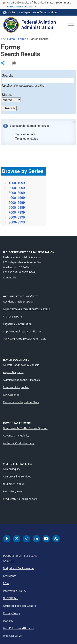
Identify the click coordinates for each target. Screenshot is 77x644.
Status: (7, 95)
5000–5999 (17, 203)
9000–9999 (17, 222)
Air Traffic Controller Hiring (19, 443)
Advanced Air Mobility (16, 435)
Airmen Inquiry (12, 469)
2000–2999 (17, 188)
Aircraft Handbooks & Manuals (21, 365)
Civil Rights (10, 576)
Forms (22, 39)
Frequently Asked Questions (20, 499)
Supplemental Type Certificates (22, 331)
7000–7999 (17, 213)
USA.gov (8, 621)
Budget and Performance (18, 568)
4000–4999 (17, 198)
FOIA (6, 583)
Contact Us (10, 277)
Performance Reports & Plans (21, 402)
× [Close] (74, 122)
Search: (7, 76)
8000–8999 (17, 218)
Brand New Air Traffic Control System (25, 428)
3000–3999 (17, 193)
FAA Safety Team (13, 491)
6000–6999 (17, 208)
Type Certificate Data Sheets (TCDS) (25, 339)
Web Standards (12, 636)
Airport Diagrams (13, 372)
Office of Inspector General (20, 606)
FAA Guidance (11, 395)
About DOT (10, 561)
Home (8, 39)
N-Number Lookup (14, 484)
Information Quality (15, 591)
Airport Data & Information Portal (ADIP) (27, 309)
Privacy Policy (11, 613)
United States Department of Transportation (33, 12)
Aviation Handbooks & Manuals (21, 380)
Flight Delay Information (17, 324)
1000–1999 (17, 183)
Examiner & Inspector (16, 387)
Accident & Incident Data (18, 302)
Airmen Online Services (17, 476)
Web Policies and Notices (18, 628)
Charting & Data (12, 316)
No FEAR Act (10, 598)
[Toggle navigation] (70, 25)
